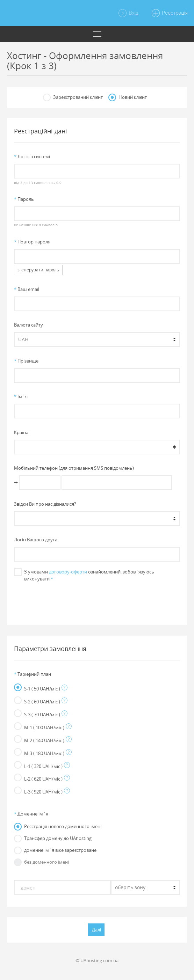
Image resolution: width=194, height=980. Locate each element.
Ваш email (27, 289)
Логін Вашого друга (36, 540)
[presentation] (97, 600)
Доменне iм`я (31, 814)
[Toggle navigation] (97, 34)
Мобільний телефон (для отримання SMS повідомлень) (74, 468)
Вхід (128, 13)
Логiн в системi (32, 156)
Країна (21, 432)
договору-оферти (68, 572)
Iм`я (21, 396)
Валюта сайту (28, 325)
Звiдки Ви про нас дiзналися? (45, 504)
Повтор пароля (32, 242)
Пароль (24, 199)
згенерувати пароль (38, 270)
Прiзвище (26, 361)
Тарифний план (33, 674)
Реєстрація (169, 13)
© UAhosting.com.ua (97, 960)
